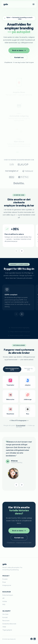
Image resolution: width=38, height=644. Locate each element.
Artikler (5, 601)
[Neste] (22, 251)
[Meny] (33, 4)
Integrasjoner (7, 585)
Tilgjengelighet (7, 630)
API (3, 598)
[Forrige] (16, 251)
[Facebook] (32, 639)
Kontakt (5, 617)
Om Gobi (5, 614)
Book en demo (19, 50)
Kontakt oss (19, 57)
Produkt (5, 579)
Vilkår (4, 627)
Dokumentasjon (8, 595)
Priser (4, 582)
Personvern (6, 621)
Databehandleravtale (9, 624)
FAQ (4, 604)
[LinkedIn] (35, 639)
